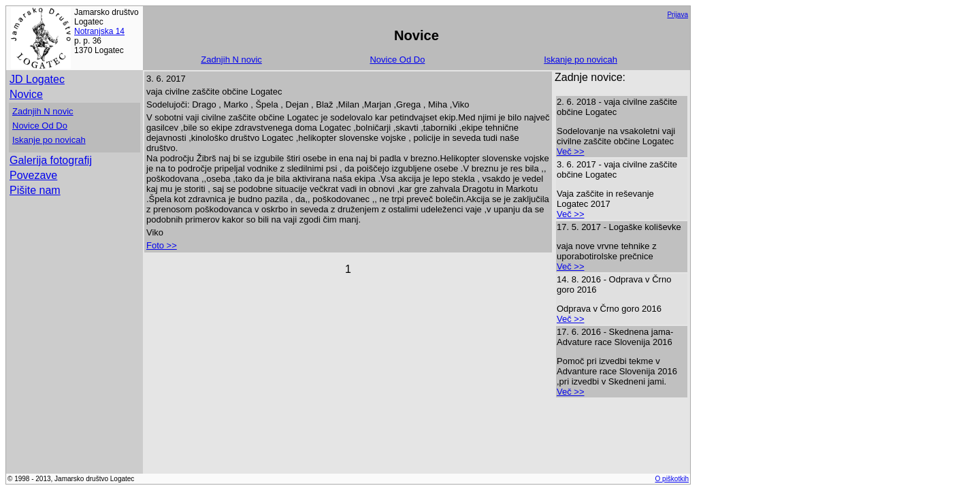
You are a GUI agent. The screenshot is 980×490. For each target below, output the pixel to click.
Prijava (677, 15)
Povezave (33, 175)
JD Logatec (37, 79)
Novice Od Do (397, 60)
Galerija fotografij (51, 160)
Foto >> (162, 245)
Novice (26, 94)
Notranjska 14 (99, 31)
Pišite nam (35, 190)
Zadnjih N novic (231, 60)
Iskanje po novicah (581, 60)
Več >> (570, 151)
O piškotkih (672, 479)
